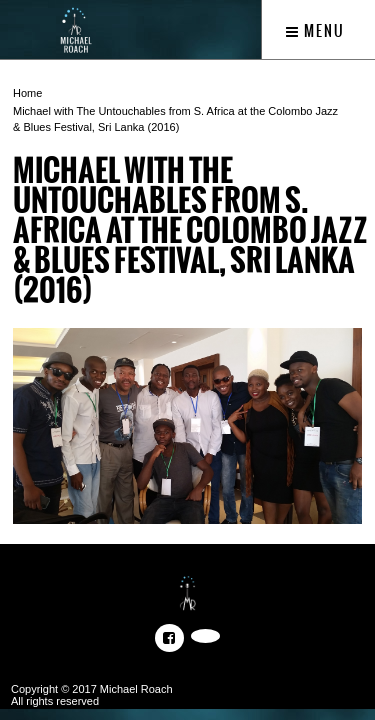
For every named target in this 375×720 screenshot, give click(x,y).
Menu (315, 31)
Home (27, 93)
